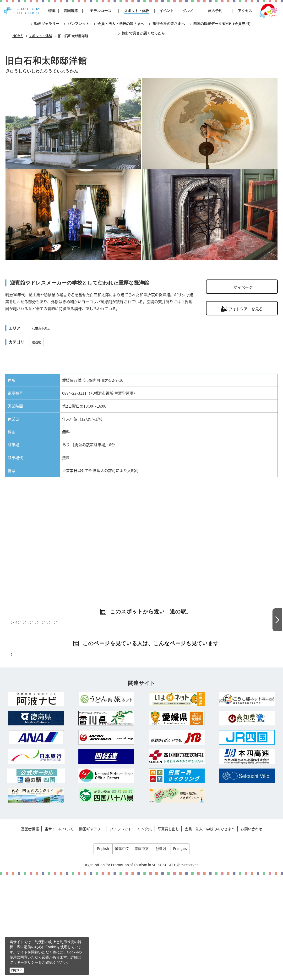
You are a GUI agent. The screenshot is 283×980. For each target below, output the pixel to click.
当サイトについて (59, 934)
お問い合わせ (251, 934)
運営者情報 (30, 934)
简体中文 (141, 954)
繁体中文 (122, 954)
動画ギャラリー (92, 934)
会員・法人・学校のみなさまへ (210, 934)
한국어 (161, 954)
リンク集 (145, 934)
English (103, 954)
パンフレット (121, 934)
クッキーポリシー (24, 962)
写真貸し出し (168, 934)
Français (180, 954)
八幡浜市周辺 (41, 328)
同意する (17, 970)
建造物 (36, 342)
